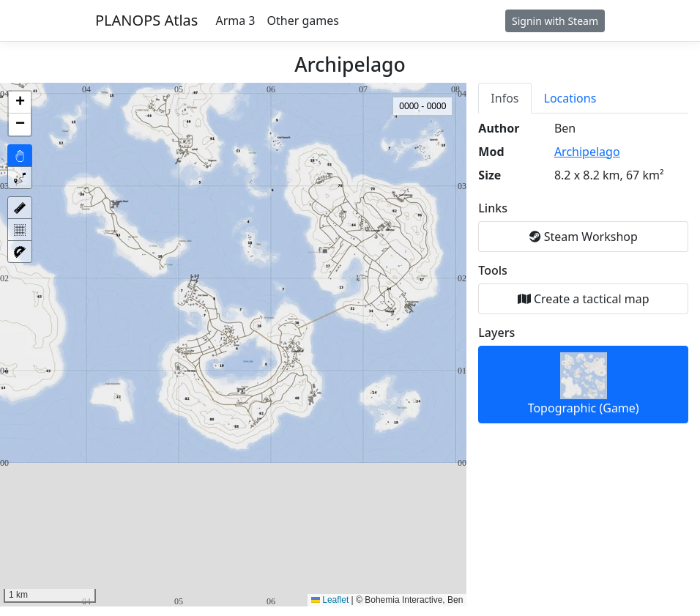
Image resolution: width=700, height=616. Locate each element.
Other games (303, 21)
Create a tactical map (584, 299)
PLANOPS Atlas (146, 20)
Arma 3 (235, 21)
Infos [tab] (504, 98)
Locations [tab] (570, 98)
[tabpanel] (583, 272)
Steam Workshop (584, 237)
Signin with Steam (555, 21)
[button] (20, 103)
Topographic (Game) (584, 384)
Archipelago (587, 152)
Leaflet (330, 600)
